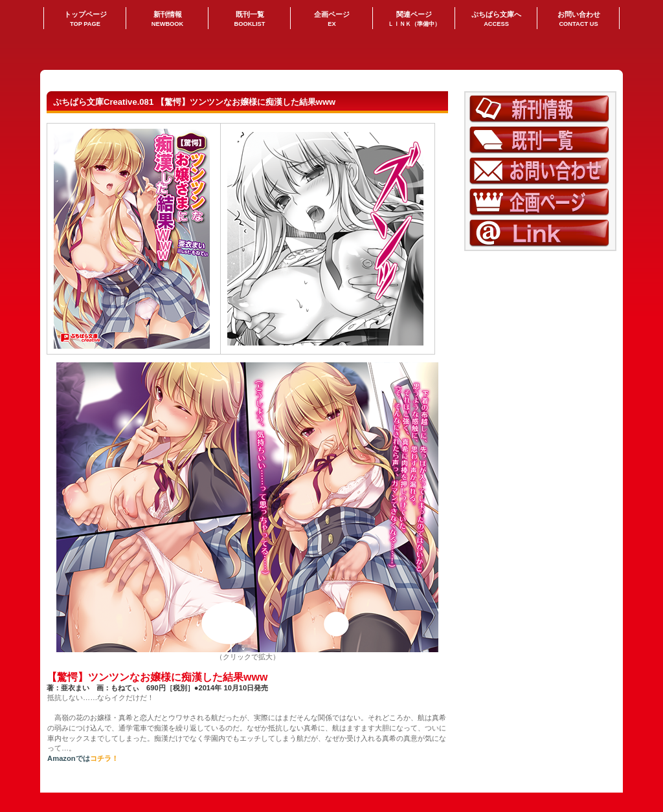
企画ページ (540, 202)
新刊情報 (540, 109)
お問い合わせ (540, 171)
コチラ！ (104, 758)
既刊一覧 (540, 140)
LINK (540, 233)
